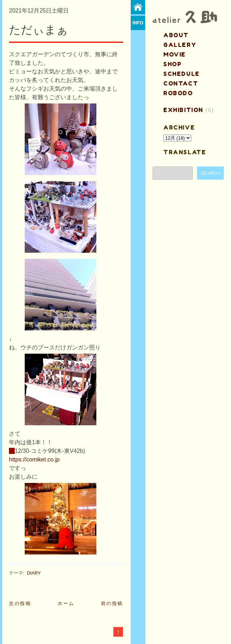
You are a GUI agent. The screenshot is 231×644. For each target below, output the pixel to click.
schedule (182, 74)
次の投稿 (20, 603)
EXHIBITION (183, 110)
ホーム (66, 603)
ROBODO (178, 93)
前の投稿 (112, 603)
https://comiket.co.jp (34, 459)
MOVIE (175, 54)
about (176, 35)
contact (181, 83)
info (138, 23)
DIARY (34, 573)
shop (172, 64)
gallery (180, 45)
